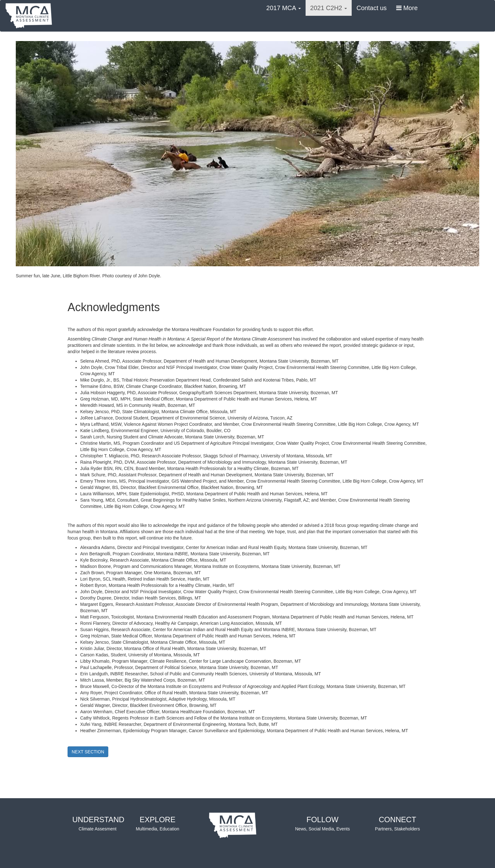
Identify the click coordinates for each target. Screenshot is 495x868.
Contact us (372, 8)
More (407, 8)
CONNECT (397, 824)
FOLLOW (322, 824)
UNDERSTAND (98, 824)
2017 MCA (284, 8)
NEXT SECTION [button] (88, 752)
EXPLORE (158, 824)
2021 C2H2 (329, 8)
